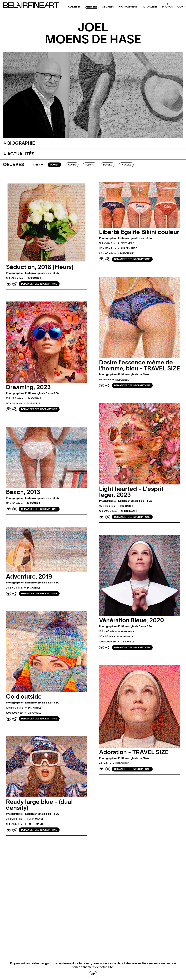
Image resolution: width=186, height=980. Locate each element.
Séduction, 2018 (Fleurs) (40, 267)
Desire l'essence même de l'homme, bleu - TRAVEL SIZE (140, 366)
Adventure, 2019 (29, 577)
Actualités (150, 7)
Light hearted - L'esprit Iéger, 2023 (131, 492)
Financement (128, 7)
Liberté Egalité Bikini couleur (139, 232)
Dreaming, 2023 (28, 387)
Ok (93, 974)
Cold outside (24, 697)
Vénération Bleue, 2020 (131, 620)
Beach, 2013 (23, 492)
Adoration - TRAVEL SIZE (134, 752)
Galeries (74, 7)
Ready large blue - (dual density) (39, 805)
